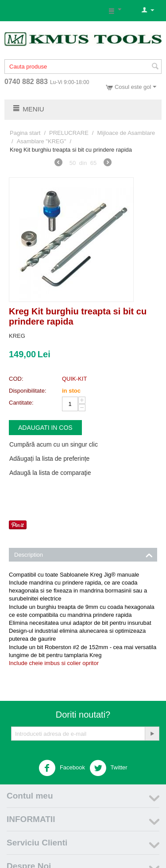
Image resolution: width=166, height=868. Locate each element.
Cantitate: (21, 403)
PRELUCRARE (69, 133)
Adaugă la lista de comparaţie (50, 473)
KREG (17, 336)
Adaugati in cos (45, 428)
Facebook (62, 768)
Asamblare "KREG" (42, 141)
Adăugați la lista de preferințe (49, 459)
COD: (16, 379)
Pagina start (25, 133)
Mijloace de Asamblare (126, 133)
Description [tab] (83, 554)
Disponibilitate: (28, 391)
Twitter (108, 768)
